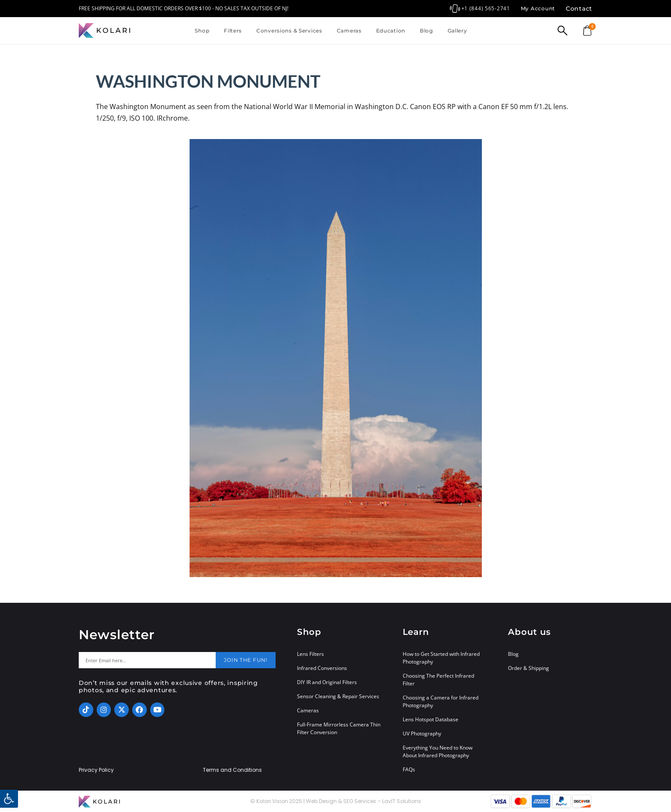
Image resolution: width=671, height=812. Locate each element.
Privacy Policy (96, 770)
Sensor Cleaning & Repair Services (338, 696)
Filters (233, 31)
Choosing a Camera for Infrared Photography (441, 701)
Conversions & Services (289, 31)
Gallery (457, 31)
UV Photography (422, 733)
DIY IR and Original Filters (327, 682)
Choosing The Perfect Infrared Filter (438, 680)
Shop (202, 31)
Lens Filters (310, 654)
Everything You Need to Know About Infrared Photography (438, 751)
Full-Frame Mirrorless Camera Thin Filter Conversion (339, 728)
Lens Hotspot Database (431, 719)
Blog (426, 31)
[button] (9, 799)
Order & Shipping (528, 668)
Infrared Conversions (322, 668)
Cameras (349, 31)
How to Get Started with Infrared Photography (441, 658)
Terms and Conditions (232, 770)
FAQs (409, 769)
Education (391, 31)
